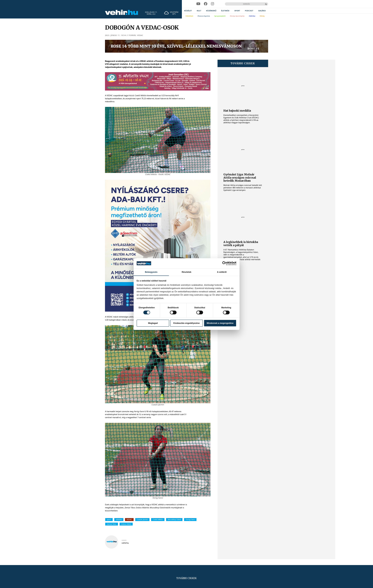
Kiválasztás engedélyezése (187, 323)
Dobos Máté (126, 524)
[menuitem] (188, 11)
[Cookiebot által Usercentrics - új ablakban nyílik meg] (226, 263)
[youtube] (198, 4)
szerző (124, 540)
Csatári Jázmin (142, 519)
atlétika (119, 519)
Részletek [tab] (187, 272)
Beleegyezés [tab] (151, 272)
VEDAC (129, 519)
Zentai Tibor (112, 524)
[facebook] (206, 4)
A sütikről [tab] (222, 272)
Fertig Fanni (190, 519)
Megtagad (153, 323)
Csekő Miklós (158, 519)
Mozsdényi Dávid (174, 519)
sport (109, 519)
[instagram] (212, 4)
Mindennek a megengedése (220, 323)
